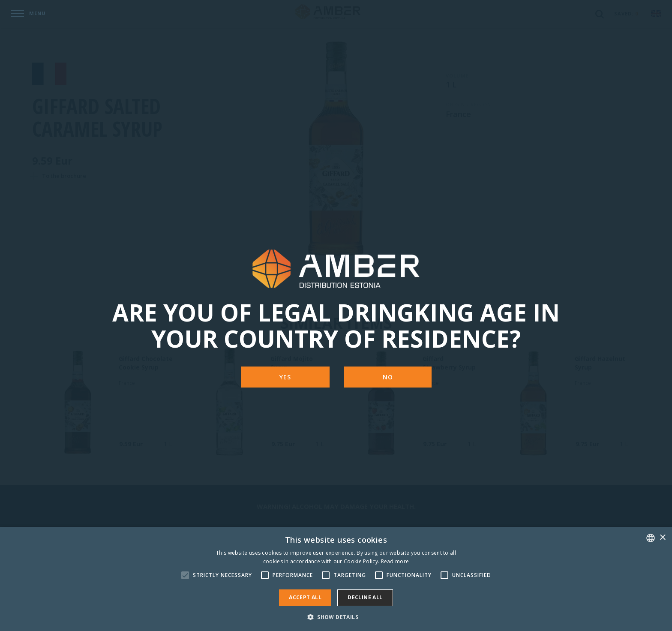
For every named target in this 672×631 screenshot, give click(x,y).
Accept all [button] (305, 597)
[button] (336, 617)
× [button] (662, 538)
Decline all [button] (365, 597)
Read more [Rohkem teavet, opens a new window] (395, 561)
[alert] (336, 579)
